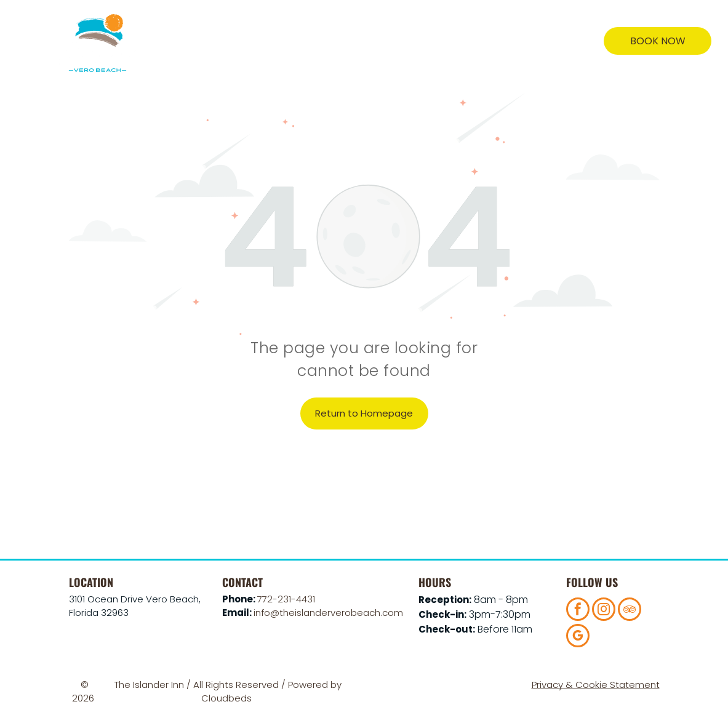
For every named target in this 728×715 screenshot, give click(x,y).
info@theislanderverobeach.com (328, 613)
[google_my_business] (578, 637)
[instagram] (604, 611)
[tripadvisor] (630, 611)
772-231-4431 (286, 599)
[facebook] (578, 611)
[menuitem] (241, 42)
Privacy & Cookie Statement (596, 685)
